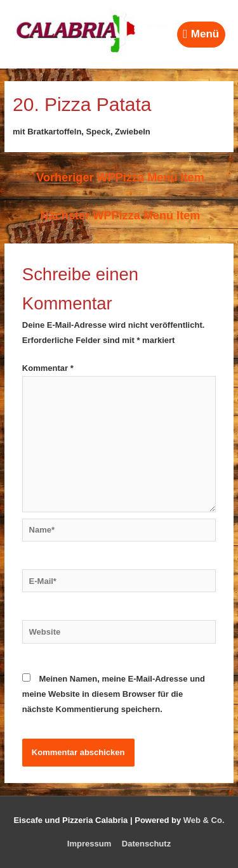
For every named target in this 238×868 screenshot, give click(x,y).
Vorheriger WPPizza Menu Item (120, 178)
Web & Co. (204, 820)
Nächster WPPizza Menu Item (121, 216)
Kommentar (48, 368)
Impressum (89, 844)
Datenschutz (146, 844)
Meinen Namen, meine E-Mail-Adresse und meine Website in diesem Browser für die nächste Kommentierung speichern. (114, 694)
